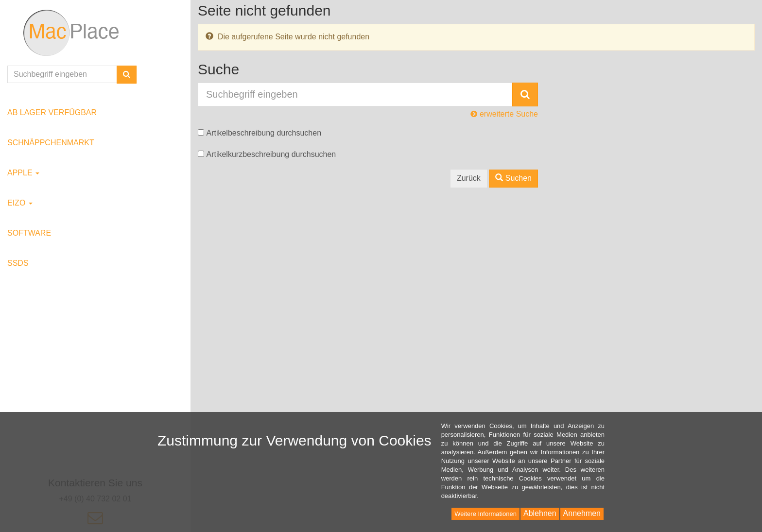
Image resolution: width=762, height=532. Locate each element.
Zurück (469, 178)
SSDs (18, 263)
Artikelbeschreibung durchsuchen (264, 133)
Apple (23, 173)
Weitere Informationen (485, 514)
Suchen (513, 178)
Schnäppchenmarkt (51, 143)
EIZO (20, 203)
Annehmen (582, 513)
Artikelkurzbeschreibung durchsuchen (271, 154)
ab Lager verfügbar (52, 112)
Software (29, 233)
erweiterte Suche (504, 114)
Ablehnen (540, 513)
